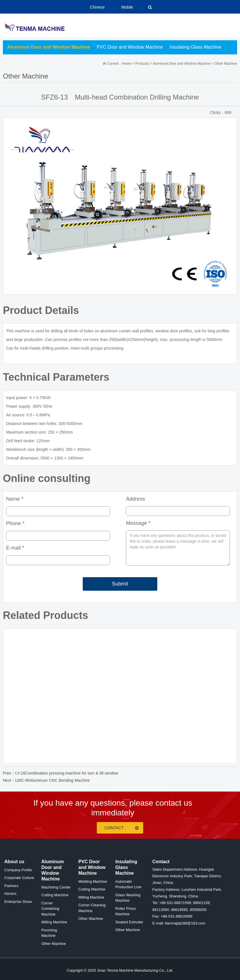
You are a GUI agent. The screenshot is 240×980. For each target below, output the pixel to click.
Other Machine (226, 64)
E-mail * (15, 548)
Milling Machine (54, 922)
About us (14, 862)
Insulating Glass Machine (195, 47)
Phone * (15, 523)
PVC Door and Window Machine (130, 47)
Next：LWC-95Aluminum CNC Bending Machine (46, 780)
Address (135, 499)
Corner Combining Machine (50, 909)
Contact (123, 828)
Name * (15, 499)
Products (142, 64)
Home (127, 64)
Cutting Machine (55, 895)
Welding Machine (93, 881)
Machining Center (56, 887)
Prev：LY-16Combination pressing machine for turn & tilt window (61, 773)
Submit (120, 584)
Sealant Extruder (129, 922)
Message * (138, 523)
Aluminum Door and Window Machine (49, 47)
